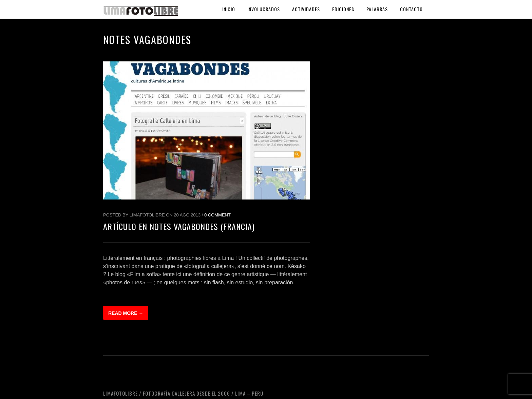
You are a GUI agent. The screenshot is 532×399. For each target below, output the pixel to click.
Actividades (306, 9)
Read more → (126, 313)
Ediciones (343, 9)
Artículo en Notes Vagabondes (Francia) (179, 226)
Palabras (377, 9)
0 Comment (217, 215)
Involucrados (264, 9)
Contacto (411, 9)
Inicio (229, 9)
